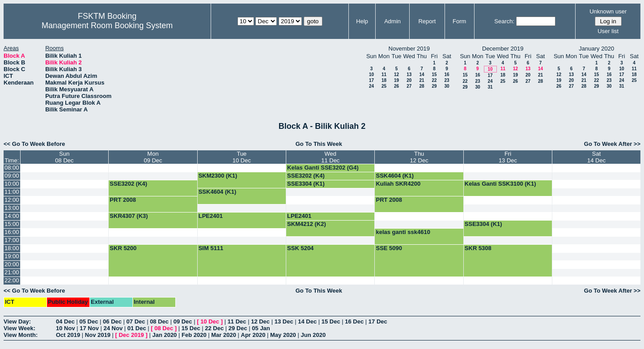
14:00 (12, 216)
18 (384, 80)
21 (422, 80)
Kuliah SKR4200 (398, 184)
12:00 (12, 200)
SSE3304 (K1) (306, 184)
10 (371, 74)
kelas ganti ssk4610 (403, 232)
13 (409, 74)
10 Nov (66, 328)
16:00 (12, 232)
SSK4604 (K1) (395, 176)
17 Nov (89, 328)
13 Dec (284, 321)
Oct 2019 (68, 335)
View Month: (21, 335)
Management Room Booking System (107, 26)
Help (362, 21)
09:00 (12, 176)
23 (447, 80)
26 (396, 86)
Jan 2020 (164, 335)
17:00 (12, 240)
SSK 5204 (300, 248)
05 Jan (261, 328)
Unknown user (608, 11)
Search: (504, 21)
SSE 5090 (389, 248)
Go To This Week (319, 144)
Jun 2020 (313, 335)
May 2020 (283, 335)
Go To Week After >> (612, 144)
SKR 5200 (123, 248)
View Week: (19, 328)
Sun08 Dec (64, 157)
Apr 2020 (253, 335)
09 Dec (183, 321)
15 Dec (331, 321)
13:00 (12, 208)
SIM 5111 (211, 248)
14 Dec (307, 321)
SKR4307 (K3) (129, 216)
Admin (392, 21)
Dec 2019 (131, 335)
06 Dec (112, 321)
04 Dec (65, 321)
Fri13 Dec (508, 157)
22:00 (12, 280)
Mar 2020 (224, 335)
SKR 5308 (478, 248)
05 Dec (89, 321)
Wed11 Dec (330, 157)
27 (409, 86)
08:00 (12, 168)
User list (608, 31)
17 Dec (378, 321)
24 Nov (113, 328)
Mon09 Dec (153, 157)
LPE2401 (211, 216)
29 (434, 86)
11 (384, 74)
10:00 (12, 184)
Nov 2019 (98, 335)
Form (459, 21)
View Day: (17, 321)
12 (396, 74)
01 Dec (137, 328)
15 (434, 74)
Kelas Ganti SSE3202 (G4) (323, 168)
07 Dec (136, 321)
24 (371, 86)
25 (384, 86)
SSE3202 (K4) (306, 176)
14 (422, 74)
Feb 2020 (194, 335)
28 (422, 86)
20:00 (12, 264)
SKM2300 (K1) (218, 176)
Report (427, 21)
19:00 (12, 256)
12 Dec (260, 321)
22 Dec (214, 328)
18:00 (12, 248)
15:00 (12, 224)
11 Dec (237, 321)
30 (447, 86)
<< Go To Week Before (34, 144)
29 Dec (238, 328)
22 (434, 80)
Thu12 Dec (419, 157)
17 (371, 80)
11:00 (12, 192)
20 (409, 80)
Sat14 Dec (596, 157)
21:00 (12, 272)
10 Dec (210, 321)
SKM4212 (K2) (307, 224)
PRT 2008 (123, 200)
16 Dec (354, 321)
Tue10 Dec (242, 157)
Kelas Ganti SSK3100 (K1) (500, 184)
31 (490, 87)
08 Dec (159, 321)
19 (396, 80)
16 (447, 74)
